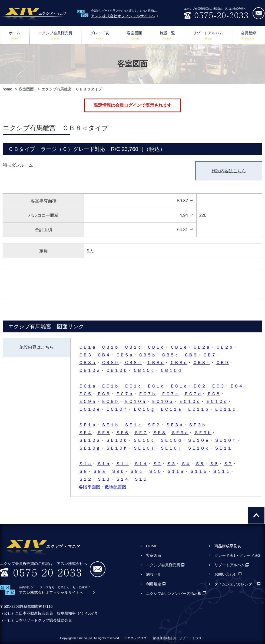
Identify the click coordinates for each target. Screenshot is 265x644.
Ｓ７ (228, 464)
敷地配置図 (115, 487)
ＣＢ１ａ (87, 347)
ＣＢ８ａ (87, 363)
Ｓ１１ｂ (198, 471)
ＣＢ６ (191, 355)
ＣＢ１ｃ (133, 347)
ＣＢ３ (85, 355)
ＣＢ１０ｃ (144, 370)
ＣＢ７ (209, 355)
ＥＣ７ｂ (147, 394)
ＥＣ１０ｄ (217, 401)
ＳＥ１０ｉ (144, 448)
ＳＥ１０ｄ (171, 440)
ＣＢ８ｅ (179, 363)
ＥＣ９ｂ (110, 401)
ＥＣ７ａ (124, 394)
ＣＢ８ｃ (133, 363)
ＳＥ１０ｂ (117, 440)
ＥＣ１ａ (87, 386)
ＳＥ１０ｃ (144, 440)
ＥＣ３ (218, 386)
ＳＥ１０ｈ (117, 448)
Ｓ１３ (104, 479)
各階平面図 (90, 487)
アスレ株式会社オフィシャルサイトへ (123, 16)
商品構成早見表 (228, 546)
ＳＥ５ (104, 433)
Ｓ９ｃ (136, 471)
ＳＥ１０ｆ (225, 440)
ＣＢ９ (222, 363)
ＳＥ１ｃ (133, 425)
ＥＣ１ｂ (110, 386)
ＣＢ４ (104, 355)
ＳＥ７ (141, 433)
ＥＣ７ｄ (193, 394)
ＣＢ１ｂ (110, 347)
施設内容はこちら (229, 171)
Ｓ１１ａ (175, 471)
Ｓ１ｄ (141, 464)
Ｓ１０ (155, 471)
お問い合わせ (226, 574)
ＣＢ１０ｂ (117, 370)
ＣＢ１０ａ (90, 370)
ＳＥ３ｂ (197, 425)
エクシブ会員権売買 (55, 36)
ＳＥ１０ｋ (198, 448)
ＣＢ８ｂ (110, 363)
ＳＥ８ (159, 433)
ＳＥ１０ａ (90, 440)
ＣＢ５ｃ (170, 355)
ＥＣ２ (199, 386)
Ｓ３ (171, 464)
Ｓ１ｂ (104, 464)
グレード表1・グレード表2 (237, 555)
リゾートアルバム (208, 36)
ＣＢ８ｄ (156, 363)
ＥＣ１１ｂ (198, 409)
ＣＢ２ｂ (224, 347)
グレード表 (100, 36)
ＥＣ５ (85, 394)
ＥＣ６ (104, 394)
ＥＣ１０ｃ (190, 401)
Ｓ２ (157, 464)
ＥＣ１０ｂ (162, 401)
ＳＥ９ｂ (203, 433)
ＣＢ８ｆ (201, 363)
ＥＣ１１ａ (171, 409)
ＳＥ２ (154, 425)
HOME (152, 546)
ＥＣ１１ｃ (225, 409)
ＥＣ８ (214, 394)
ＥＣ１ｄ (156, 386)
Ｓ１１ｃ (221, 471)
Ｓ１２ (85, 479)
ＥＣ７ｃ (170, 394)
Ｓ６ (214, 464)
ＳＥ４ (85, 433)
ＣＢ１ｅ (179, 347)
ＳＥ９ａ (180, 433)
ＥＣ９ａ (87, 401)
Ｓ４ (186, 464)
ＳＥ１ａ (87, 425)
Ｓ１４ (122, 479)
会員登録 (249, 36)
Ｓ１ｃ (122, 464)
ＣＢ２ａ (201, 347)
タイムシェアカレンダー (235, 584)
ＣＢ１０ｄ (171, 370)
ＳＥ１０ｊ (171, 448)
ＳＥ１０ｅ (198, 440)
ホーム (15, 36)
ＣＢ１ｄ (156, 347)
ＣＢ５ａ (124, 355)
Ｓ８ (83, 471)
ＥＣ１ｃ (133, 386)
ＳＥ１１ (223, 448)
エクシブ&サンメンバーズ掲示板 (174, 594)
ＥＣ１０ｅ (90, 409)
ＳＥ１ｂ (110, 425)
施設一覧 (167, 36)
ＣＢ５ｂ (147, 355)
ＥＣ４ (236, 386)
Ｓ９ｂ (118, 471)
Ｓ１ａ (85, 464)
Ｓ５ (200, 464)
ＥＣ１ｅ (179, 386)
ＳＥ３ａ (174, 425)
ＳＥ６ (122, 433)
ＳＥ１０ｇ (90, 448)
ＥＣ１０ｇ (144, 409)
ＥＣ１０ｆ (117, 409)
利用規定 (154, 584)
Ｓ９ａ (99, 471)
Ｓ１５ (141, 479)
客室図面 (134, 36)
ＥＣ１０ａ (135, 401)
